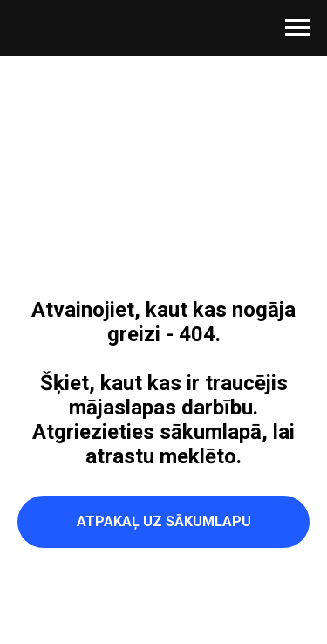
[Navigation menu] (297, 28)
